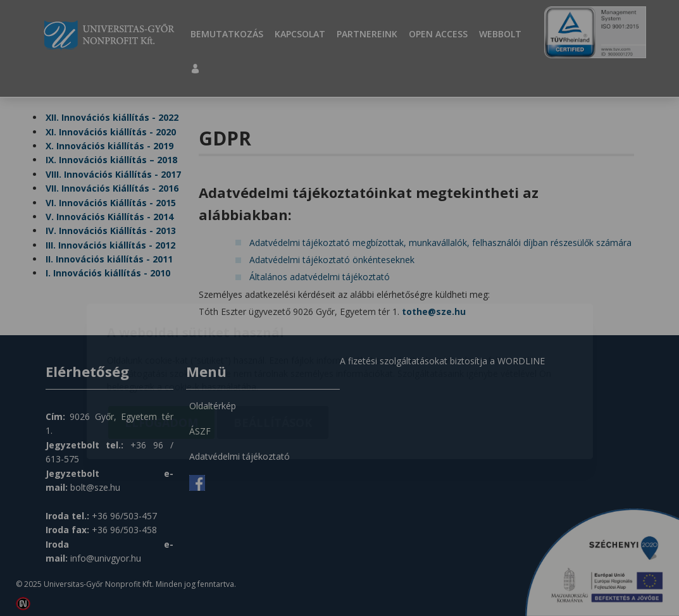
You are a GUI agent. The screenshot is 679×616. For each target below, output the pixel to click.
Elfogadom (161, 349)
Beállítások (273, 349)
